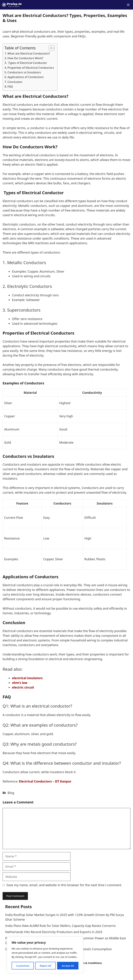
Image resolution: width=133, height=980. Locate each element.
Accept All (68, 966)
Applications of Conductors (26, 77)
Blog (11, 793)
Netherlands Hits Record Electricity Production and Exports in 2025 (54, 932)
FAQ (10, 87)
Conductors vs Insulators (24, 72)
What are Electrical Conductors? (29, 53)
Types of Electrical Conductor (27, 63)
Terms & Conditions (89, 963)
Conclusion (15, 82)
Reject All (46, 966)
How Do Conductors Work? (25, 58)
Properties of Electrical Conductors (31, 68)
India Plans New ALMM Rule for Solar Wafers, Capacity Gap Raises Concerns (60, 926)
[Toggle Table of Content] (50, 48)
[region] (45, 955)
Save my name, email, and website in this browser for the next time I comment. (64, 885)
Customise (23, 966)
